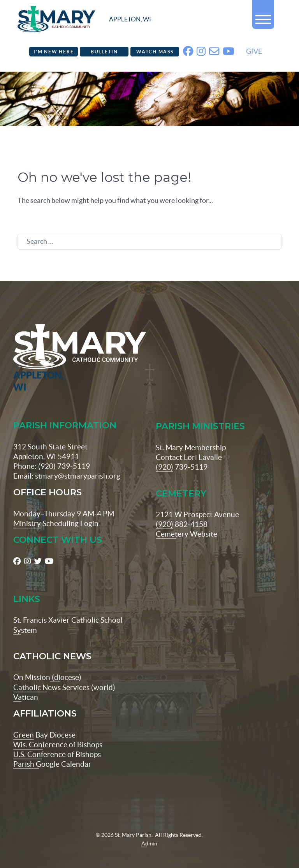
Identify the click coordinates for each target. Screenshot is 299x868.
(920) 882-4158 (182, 513)
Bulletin (104, 52)
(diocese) (66, 666)
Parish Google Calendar (52, 753)
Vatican (26, 686)
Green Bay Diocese (44, 724)
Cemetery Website (186, 523)
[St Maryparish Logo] (35, 347)
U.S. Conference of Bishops (57, 743)
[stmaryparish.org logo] (84, 20)
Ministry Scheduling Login (56, 512)
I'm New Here (54, 52)
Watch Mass (155, 52)
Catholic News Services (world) (64, 676)
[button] (263, 16)
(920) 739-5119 (182, 456)
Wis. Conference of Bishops (58, 733)
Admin (149, 832)
